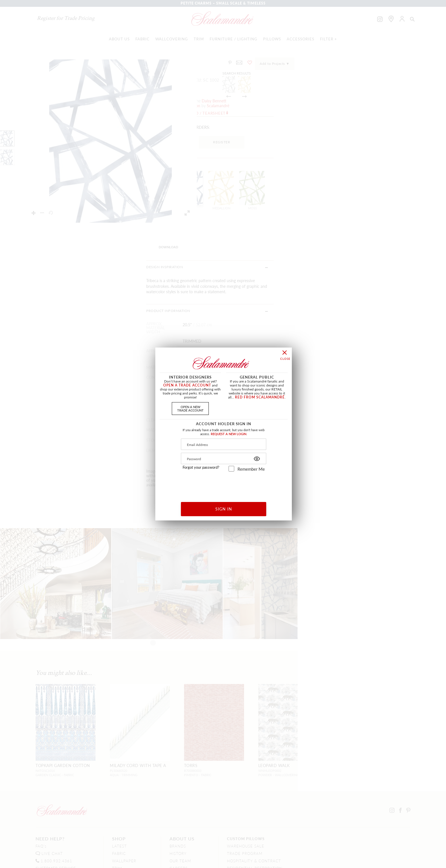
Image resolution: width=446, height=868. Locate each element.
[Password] (224, 458)
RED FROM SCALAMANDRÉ (260, 397)
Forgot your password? (201, 467)
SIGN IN (224, 509)
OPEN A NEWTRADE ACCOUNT (190, 408)
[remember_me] (231, 469)
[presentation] (224, 485)
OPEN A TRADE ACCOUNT (187, 385)
